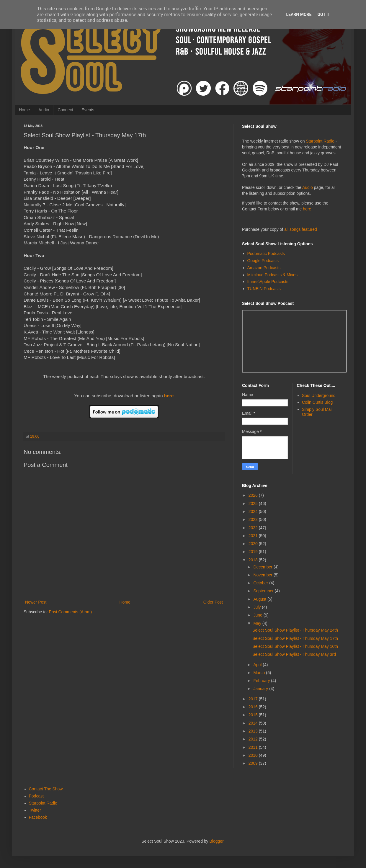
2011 (254, 747)
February (262, 681)
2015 (254, 715)
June (258, 615)
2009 (254, 763)
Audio (44, 110)
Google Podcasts (263, 261)
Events (88, 110)
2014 (254, 723)
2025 (254, 504)
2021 (254, 536)
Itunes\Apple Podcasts (268, 282)
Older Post (213, 602)
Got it (324, 14)
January (261, 689)
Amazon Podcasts (264, 268)
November (263, 575)
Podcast (36, 796)
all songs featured (301, 229)
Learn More (299, 14)
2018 (254, 560)
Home (24, 110)
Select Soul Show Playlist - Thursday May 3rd (294, 654)
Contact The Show (46, 789)
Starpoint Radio (320, 141)
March (260, 673)
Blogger (217, 841)
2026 (254, 495)
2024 (254, 511)
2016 (254, 707)
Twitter (35, 810)
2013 (254, 731)
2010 (254, 755)
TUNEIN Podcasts (264, 289)
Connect (65, 110)
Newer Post (36, 602)
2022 (254, 528)
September (264, 591)
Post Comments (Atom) (70, 612)
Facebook (38, 817)
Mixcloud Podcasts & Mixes (272, 275)
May (258, 623)
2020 (254, 544)
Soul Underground (319, 395)
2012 (254, 739)
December (263, 567)
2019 (254, 552)
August (260, 599)
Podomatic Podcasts (266, 254)
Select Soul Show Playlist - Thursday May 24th (295, 630)
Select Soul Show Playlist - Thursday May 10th (295, 646)
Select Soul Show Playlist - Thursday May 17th (295, 638)
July (258, 607)
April (258, 665)
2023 (254, 519)
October (261, 583)
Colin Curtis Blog (317, 402)
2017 (254, 699)
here (169, 396)
